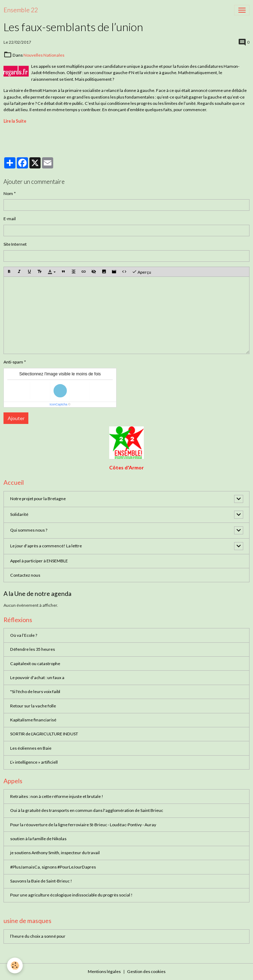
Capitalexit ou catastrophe (35, 664)
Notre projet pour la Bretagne (38, 499)
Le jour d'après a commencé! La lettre (46, 546)
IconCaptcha (59, 404)
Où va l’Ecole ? (24, 635)
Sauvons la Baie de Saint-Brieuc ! (41, 881)
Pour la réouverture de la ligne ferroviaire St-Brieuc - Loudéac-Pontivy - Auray (83, 825)
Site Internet (15, 244)
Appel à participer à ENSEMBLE (39, 561)
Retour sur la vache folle (33, 706)
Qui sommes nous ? (29, 530)
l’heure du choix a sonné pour (38, 936)
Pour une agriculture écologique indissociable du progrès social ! (71, 895)
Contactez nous (25, 575)
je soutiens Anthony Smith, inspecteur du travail (55, 853)
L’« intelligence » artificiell (34, 762)
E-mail (10, 219)
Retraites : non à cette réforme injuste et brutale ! (57, 796)
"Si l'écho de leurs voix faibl (35, 691)
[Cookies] (15, 965)
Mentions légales (104, 971)
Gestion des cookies (146, 971)
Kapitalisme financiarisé (33, 720)
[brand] (21, 10)
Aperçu (142, 272)
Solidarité (19, 514)
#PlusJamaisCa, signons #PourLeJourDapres (53, 867)
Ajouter (16, 418)
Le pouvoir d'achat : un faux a (37, 678)
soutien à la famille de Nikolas (38, 839)
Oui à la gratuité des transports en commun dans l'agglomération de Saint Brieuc (87, 810)
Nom (8, 193)
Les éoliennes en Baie (31, 748)
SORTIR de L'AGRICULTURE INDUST (44, 734)
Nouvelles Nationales (44, 55)
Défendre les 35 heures (33, 649)
